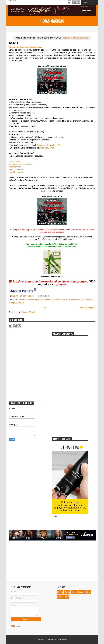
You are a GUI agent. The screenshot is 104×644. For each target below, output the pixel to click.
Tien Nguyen (63, 639)
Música (67, 592)
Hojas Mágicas (52, 21)
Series (74, 592)
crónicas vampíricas (36, 300)
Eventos (60, 592)
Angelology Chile (47, 148)
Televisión (82, 592)
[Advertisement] (27, 348)
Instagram (69, 2)
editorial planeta (52, 300)
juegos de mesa (63, 597)
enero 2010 (65, 300)
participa (20, 303)
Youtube (78, 2)
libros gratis (90, 300)
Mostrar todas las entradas (76, 38)
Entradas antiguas (88, 308)
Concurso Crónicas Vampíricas (25, 47)
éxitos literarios (77, 300)
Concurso (22, 300)
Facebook (74, 2)
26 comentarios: (27, 296)
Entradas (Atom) (28, 312)
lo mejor (12, 303)
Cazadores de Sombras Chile (49, 145)
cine (89, 592)
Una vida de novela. (16, 172)
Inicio (44, 308)
